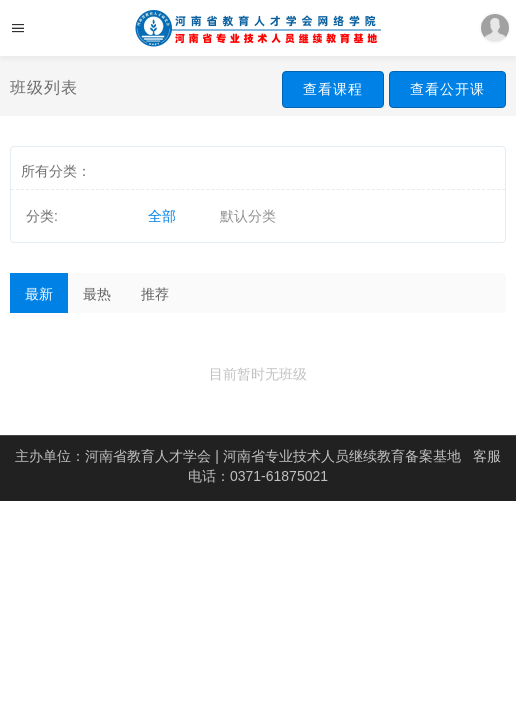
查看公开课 (447, 89)
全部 (162, 216)
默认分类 (248, 216)
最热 (97, 294)
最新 (39, 294)
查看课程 (333, 89)
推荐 (155, 294)
